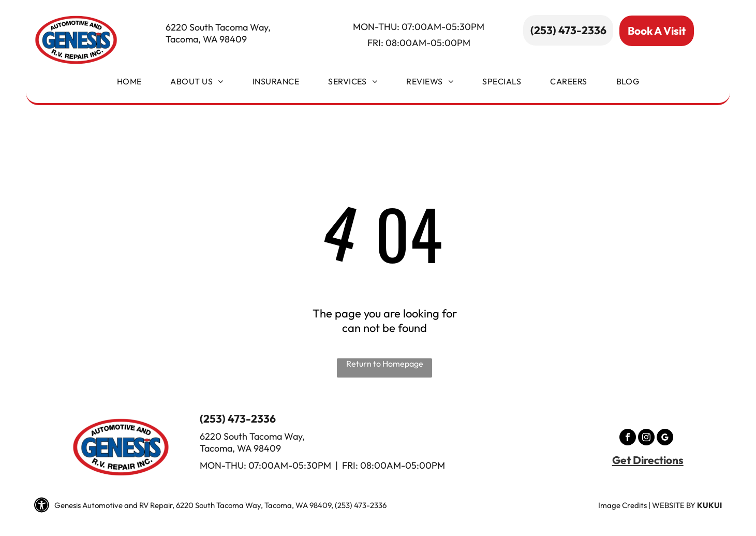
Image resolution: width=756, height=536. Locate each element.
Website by (674, 505)
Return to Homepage (385, 364)
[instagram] (646, 438)
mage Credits (624, 505)
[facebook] (628, 438)
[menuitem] (129, 84)
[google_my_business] (665, 438)
